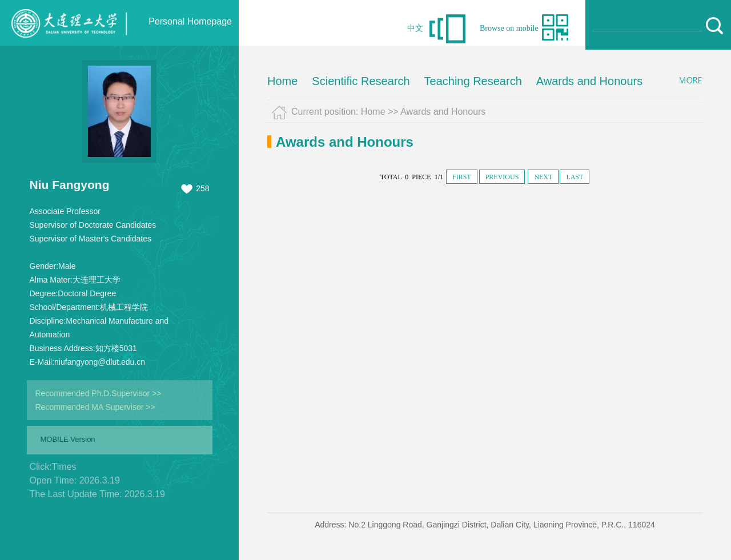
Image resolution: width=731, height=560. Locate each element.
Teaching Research (473, 81)
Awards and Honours (589, 81)
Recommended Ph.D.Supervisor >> (99, 393)
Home (282, 81)
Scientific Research (361, 81)
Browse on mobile (509, 28)
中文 (415, 28)
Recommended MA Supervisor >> (95, 407)
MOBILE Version (68, 439)
